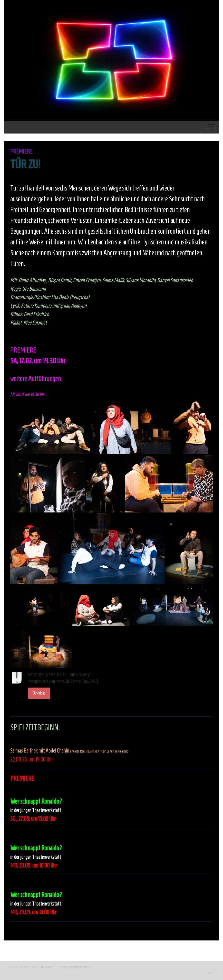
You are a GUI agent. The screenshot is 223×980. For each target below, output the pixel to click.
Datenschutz (32, 967)
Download (39, 693)
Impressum (12, 967)
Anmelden (212, 972)
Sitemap (50, 967)
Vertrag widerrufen (76, 967)
